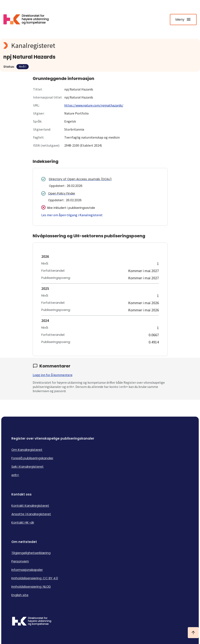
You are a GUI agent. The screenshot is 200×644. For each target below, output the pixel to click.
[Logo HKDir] (100, 622)
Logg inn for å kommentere (53, 375)
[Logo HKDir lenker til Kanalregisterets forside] (29, 19)
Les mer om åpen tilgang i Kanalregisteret (72, 215)
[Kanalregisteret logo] (88, 46)
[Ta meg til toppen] (193, 633)
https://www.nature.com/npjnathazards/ (94, 105)
